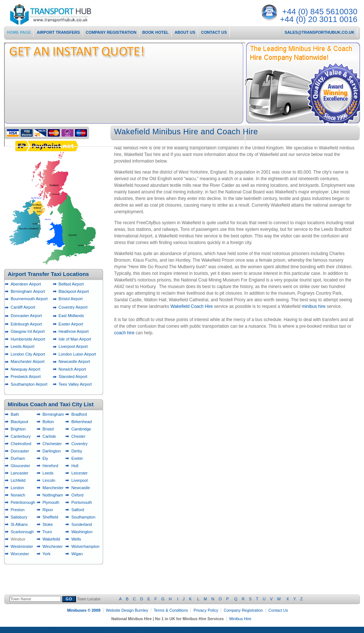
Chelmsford (21, 444)
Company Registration (243, 610)
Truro (47, 532)
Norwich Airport (72, 369)
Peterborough (23, 502)
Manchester (53, 488)
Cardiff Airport (23, 307)
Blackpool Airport (74, 291)
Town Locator (190, 599)
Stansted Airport (73, 376)
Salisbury (19, 517)
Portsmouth (81, 502)
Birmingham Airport (28, 291)
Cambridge (81, 429)
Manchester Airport (28, 361)
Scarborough (22, 532)
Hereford (50, 466)
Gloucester (20, 466)
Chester (78, 436)
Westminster (22, 546)
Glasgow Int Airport (28, 331)
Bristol (48, 429)
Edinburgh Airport (26, 324)
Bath (15, 414)
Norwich (18, 495)
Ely (45, 458)
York (47, 554)
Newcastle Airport (74, 361)
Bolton (48, 422)
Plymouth (51, 502)
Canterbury (21, 436)
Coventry (79, 444)
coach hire (124, 333)
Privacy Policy (206, 610)
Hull (75, 466)
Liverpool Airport (73, 346)
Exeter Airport (71, 324)
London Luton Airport (77, 354)
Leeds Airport (23, 346)
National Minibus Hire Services (63, 14)
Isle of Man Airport (75, 339)
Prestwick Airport (26, 376)
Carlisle (49, 436)
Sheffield (50, 517)
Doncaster (20, 451)
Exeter (77, 458)
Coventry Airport (73, 307)
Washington (82, 532)
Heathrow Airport (74, 331)
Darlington (52, 451)
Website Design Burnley (127, 610)
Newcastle (81, 488)
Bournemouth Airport (29, 299)
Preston (18, 510)
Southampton (83, 517)
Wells (76, 539)
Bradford (79, 414)
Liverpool (79, 480)
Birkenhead (81, 422)
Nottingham (53, 495)
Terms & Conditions (171, 610)
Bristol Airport (71, 299)
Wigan (77, 554)
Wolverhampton (85, 546)
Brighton (18, 429)
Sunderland (81, 524)
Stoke (48, 524)
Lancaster (19, 473)
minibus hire (314, 306)
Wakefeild (51, 539)
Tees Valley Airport (75, 384)
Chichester (52, 444)
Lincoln (49, 480)
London (17, 488)
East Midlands (71, 316)
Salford (78, 510)
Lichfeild (18, 480)
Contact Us (278, 610)
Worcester (20, 554)
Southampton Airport (29, 384)
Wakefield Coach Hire (192, 306)
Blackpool (19, 422)
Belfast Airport (71, 284)
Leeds (48, 473)
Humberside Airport (28, 339)
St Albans (19, 524)
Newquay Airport (26, 369)
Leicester (79, 473)
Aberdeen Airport (26, 284)
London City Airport (28, 354)
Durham (18, 458)
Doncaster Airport (26, 316)
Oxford (77, 495)
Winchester (53, 546)
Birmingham (53, 414)
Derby (77, 451)
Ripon (48, 510)
